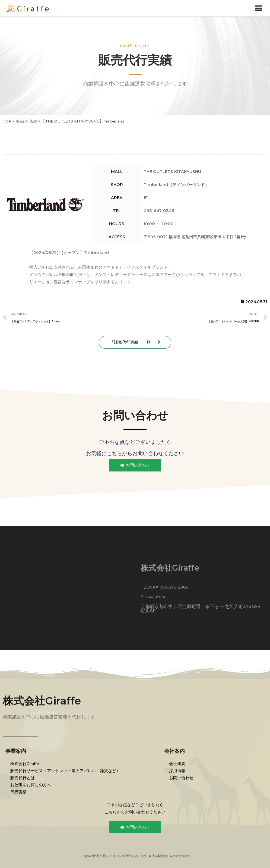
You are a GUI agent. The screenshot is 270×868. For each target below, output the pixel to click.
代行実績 (19, 792)
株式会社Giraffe (43, 701)
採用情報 (178, 771)
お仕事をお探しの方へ (31, 785)
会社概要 (178, 764)
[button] (258, 8)
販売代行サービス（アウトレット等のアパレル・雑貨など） (66, 771)
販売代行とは (23, 778)
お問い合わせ (182, 778)
